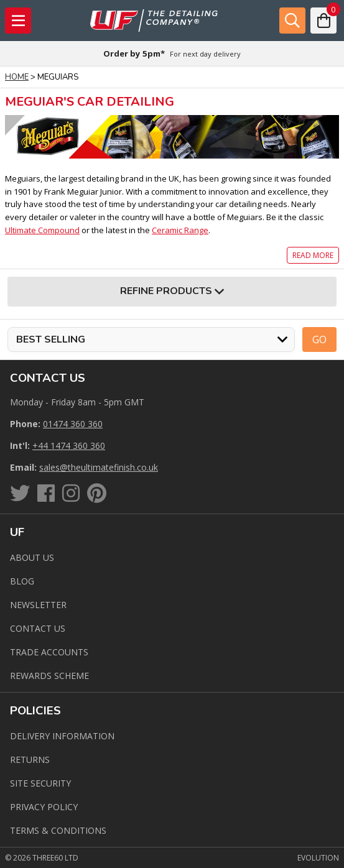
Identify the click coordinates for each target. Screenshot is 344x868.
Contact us (38, 628)
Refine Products (172, 292)
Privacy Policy (44, 807)
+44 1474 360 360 (69, 446)
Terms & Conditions (58, 830)
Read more (313, 255)
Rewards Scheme (49, 676)
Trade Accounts (49, 652)
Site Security (40, 783)
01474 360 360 (73, 424)
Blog (22, 581)
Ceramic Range (180, 230)
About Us (32, 557)
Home (17, 77)
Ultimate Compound (42, 230)
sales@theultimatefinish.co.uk (99, 467)
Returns (30, 759)
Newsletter (38, 605)
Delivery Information (62, 736)
